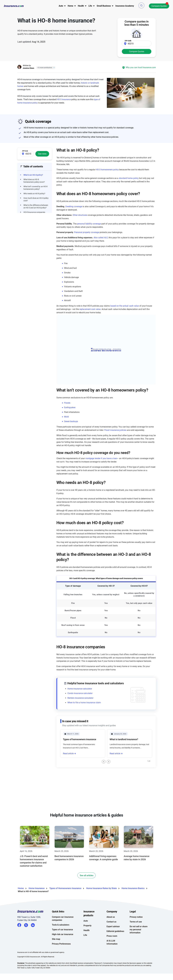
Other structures (80, 215)
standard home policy (129, 178)
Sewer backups (71, 421)
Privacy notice (136, 930)
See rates (42, 154)
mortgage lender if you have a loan (101, 458)
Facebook (19, 938)
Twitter (26, 938)
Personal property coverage (87, 232)
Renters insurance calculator (80, 698)
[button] (141, 5)
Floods (67, 403)
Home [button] (70, 6)
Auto (86, 934)
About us (111, 930)
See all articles (87, 888)
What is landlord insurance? (124, 739)
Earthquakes (70, 407)
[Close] (53, 68)
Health (87, 943)
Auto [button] (61, 6)
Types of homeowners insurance (80, 739)
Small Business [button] (104, 6)
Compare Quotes (159, 6)
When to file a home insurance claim (84, 703)
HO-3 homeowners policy (107, 170)
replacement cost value (90, 309)
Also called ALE (101, 238)
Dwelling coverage (74, 206)
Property (87, 938)
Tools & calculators (61, 938)
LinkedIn (33, 938)
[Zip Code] (137, 44)
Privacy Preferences (61, 957)
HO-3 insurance (64, 99)
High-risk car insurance (63, 947)
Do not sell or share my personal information (139, 942)
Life (85, 948)
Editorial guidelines (115, 944)
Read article (68, 753)
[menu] (61, 6)
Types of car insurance (62, 942)
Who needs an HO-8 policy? (34, 194)
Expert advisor (113, 939)
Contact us (111, 935)
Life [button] (90, 6)
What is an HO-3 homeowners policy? (82, 770)
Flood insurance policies (115, 430)
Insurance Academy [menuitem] (125, 6)
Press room (112, 949)
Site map (56, 952)
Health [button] (81, 6)
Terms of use (136, 935)
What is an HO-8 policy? (33, 175)
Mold (66, 417)
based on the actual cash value (125, 306)
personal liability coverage (89, 224)
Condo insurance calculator (80, 693)
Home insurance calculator (80, 689)
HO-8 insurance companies (34, 212)
